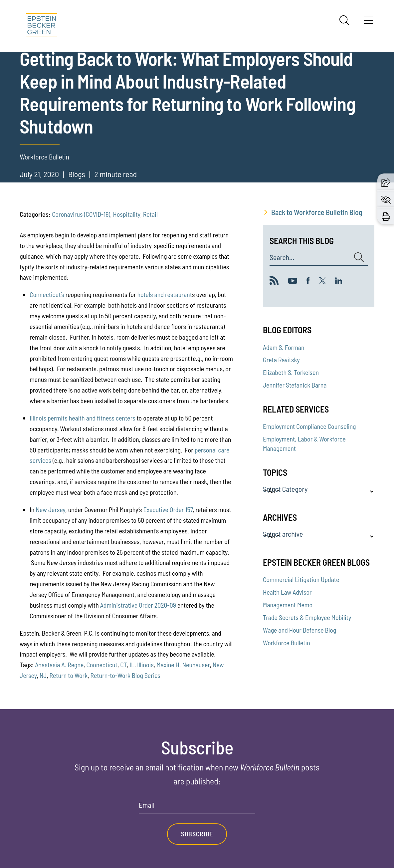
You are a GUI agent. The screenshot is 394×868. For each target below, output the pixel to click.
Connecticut (102, 665)
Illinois (38, 418)
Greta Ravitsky (281, 360)
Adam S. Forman (284, 347)
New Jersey (50, 509)
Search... (282, 257)
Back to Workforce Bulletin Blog (317, 212)
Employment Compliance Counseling (309, 426)
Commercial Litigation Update (301, 579)
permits (58, 418)
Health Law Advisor (287, 592)
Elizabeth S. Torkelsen (291, 372)
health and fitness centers (102, 418)
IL (132, 665)
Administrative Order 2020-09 (138, 605)
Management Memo (288, 605)
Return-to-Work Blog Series (126, 675)
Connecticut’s (47, 294)
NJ (43, 675)
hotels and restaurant (165, 294)
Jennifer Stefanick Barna (295, 385)
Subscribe (197, 834)
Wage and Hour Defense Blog (299, 630)
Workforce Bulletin (287, 643)
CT (123, 665)
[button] (386, 181)
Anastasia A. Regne (59, 665)
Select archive (283, 534)
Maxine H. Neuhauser (183, 665)
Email (147, 805)
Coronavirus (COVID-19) (81, 214)
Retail (150, 214)
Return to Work (69, 675)
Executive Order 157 (168, 509)
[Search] (344, 20)
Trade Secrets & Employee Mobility (307, 617)
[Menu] (368, 23)
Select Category (285, 489)
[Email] (197, 807)
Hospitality (127, 214)
